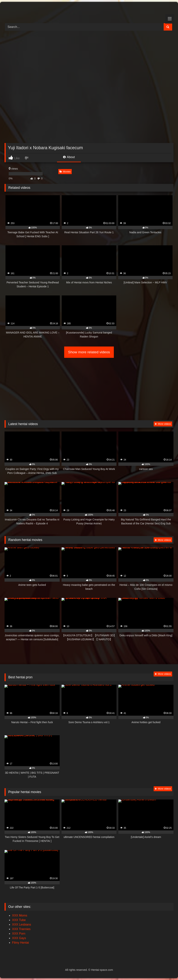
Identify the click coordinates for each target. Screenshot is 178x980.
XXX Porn (19, 934)
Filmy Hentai (20, 943)
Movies (65, 172)
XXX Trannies (21, 929)
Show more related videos (89, 352)
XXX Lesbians (22, 925)
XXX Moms (20, 915)
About (69, 157)
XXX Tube (19, 920)
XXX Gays (19, 938)
